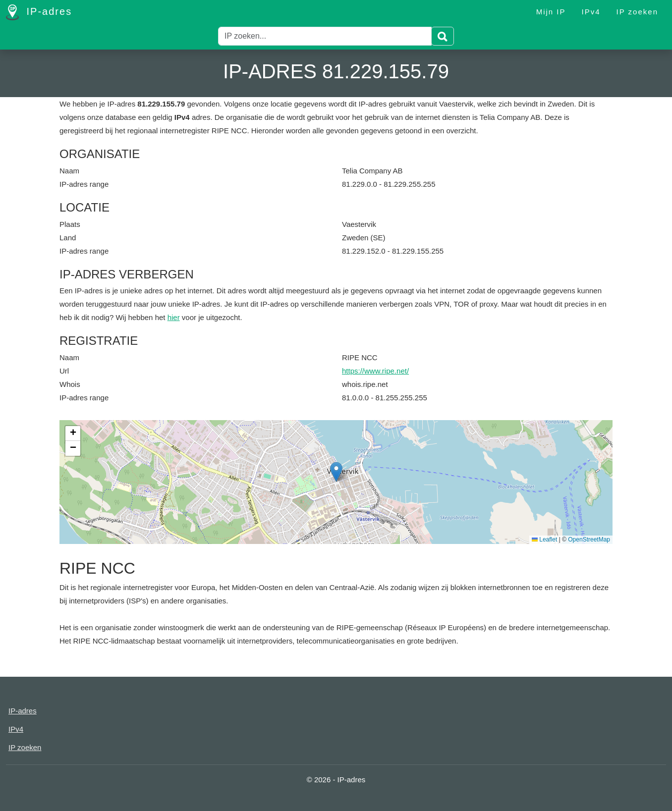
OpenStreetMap (589, 540)
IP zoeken (637, 12)
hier (174, 317)
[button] (336, 472)
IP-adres (39, 12)
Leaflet (544, 540)
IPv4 (591, 12)
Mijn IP (551, 12)
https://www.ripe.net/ (375, 371)
